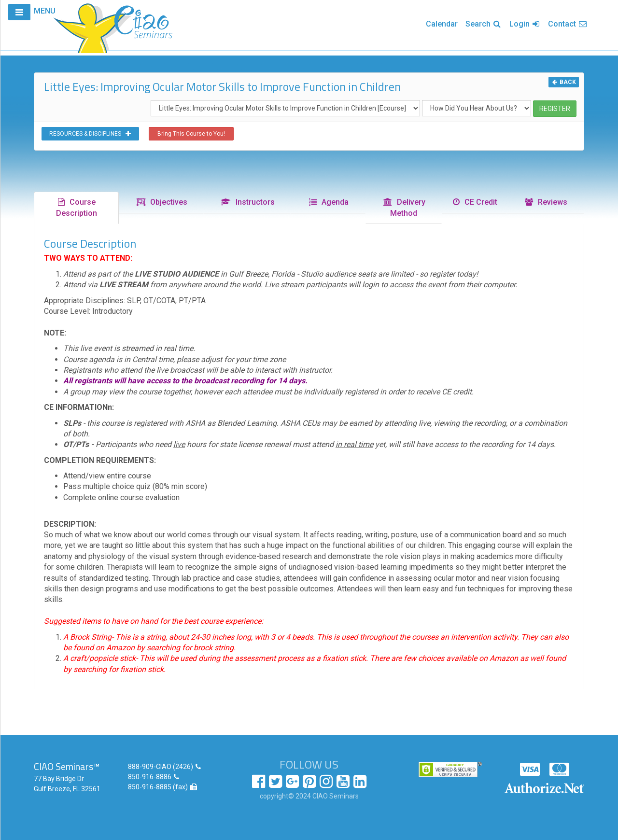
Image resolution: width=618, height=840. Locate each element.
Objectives (162, 202)
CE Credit (475, 202)
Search (484, 24)
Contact (568, 24)
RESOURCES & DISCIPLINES (90, 134)
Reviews (546, 202)
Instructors (247, 202)
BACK (564, 82)
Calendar (442, 24)
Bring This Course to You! (191, 134)
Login (525, 24)
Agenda (328, 202)
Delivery (404, 208)
